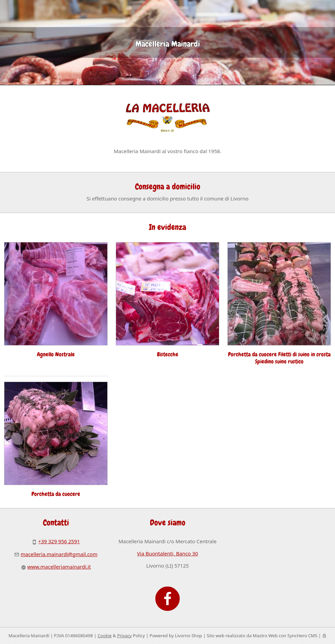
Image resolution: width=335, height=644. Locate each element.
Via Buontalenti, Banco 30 (167, 553)
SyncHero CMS (302, 636)
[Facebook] (167, 595)
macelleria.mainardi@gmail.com (59, 554)
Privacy (124, 636)
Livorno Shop (188, 636)
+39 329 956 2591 (59, 541)
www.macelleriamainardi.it (59, 567)
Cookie (105, 636)
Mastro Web (265, 636)
